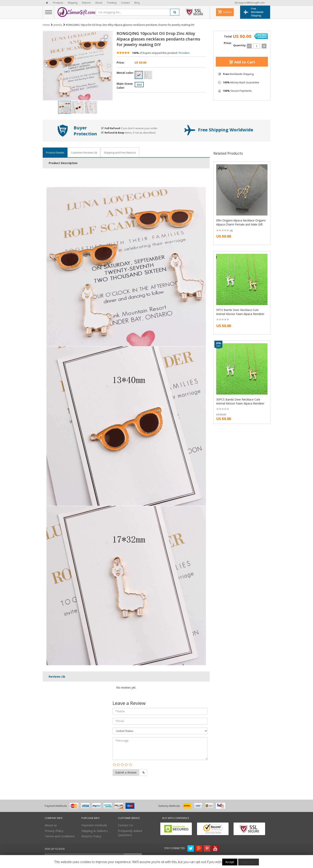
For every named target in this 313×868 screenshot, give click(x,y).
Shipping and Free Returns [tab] (120, 153)
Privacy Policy (54, 831)
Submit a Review (126, 772)
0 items (227, 12)
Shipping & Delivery (95, 831)
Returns (86, 3)
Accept (230, 862)
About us (51, 825)
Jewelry (58, 25)
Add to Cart (242, 62)
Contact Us (126, 825)
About (99, 3)
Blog (137, 3)
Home (46, 25)
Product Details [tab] (55, 153)
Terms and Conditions (60, 836)
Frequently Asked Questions (130, 833)
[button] (105, 37)
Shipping (73, 3)
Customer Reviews (84, 153)
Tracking (112, 3)
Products (58, 3)
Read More (249, 862)
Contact (125, 3)
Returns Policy (91, 836)
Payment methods (94, 825)
